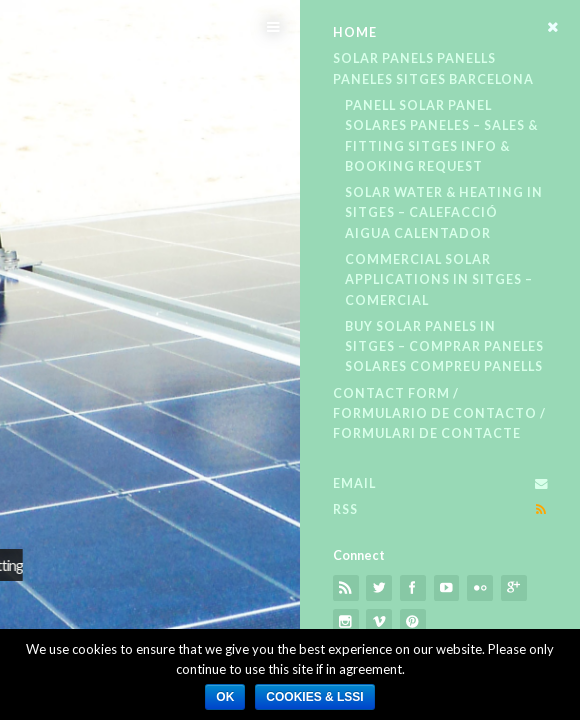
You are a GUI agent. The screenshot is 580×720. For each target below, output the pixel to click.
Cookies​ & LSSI (314, 697)
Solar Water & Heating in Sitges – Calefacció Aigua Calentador (444, 213)
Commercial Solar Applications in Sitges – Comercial (439, 280)
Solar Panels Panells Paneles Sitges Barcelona (433, 68)
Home (355, 32)
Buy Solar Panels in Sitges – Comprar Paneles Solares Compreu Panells (444, 347)
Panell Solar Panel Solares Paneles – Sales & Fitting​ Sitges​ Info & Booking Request (441, 136)
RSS (345, 509)
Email (354, 483)
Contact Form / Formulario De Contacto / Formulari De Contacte (439, 414)
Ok (225, 697)
